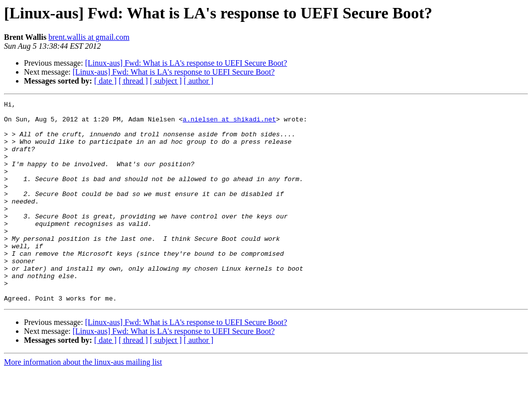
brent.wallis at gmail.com (89, 37)
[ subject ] (166, 81)
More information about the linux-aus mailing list (83, 402)
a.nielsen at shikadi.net (229, 123)
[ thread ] (133, 81)
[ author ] (199, 81)
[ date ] (105, 81)
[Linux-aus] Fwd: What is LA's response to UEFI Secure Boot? (186, 63)
